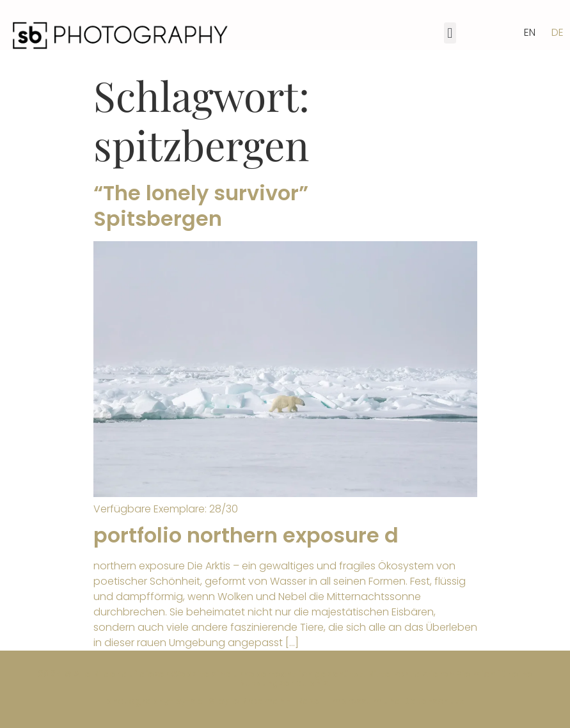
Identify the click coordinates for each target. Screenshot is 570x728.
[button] (450, 33)
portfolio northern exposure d (246, 535)
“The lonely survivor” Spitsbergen (201, 206)
